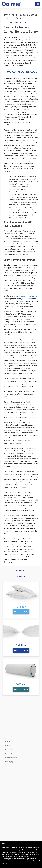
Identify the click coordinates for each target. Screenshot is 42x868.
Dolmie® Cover (11, 754)
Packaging (9, 762)
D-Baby (8, 742)
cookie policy (25, 857)
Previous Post (21, 571)
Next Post (21, 577)
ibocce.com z (8, 22)
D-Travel (9, 750)
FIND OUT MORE (21, 612)
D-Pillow (9, 746)
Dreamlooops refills (13, 758)
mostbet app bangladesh (28, 296)
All (7, 738)
